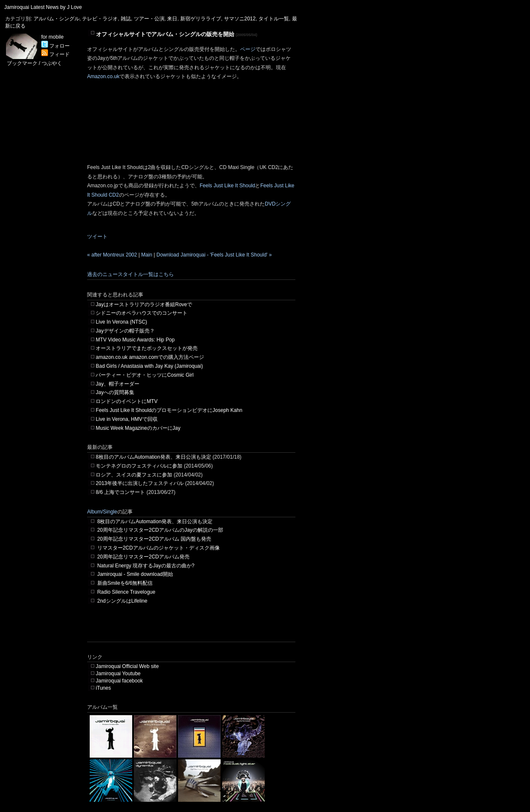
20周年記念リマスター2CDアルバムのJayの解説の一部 (160, 530)
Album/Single (102, 512)
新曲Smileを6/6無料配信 (125, 583)
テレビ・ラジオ (100, 19)
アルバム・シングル (57, 19)
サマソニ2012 (240, 19)
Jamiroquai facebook (119, 681)
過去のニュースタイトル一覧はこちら (130, 274)
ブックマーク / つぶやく (34, 63)
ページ (248, 49)
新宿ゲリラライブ (201, 19)
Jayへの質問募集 (115, 392)
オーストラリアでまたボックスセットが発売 (147, 348)
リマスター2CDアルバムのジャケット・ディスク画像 (159, 548)
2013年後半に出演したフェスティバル (140, 483)
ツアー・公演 (149, 19)
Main (147, 255)
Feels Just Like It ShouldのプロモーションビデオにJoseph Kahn (169, 410)
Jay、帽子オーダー (118, 384)
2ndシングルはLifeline (122, 601)
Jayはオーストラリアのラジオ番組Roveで (144, 304)
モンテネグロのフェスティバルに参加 (139, 466)
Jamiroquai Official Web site (127, 666)
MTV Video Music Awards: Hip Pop (135, 340)
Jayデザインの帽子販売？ (125, 331)
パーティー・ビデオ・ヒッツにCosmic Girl (145, 375)
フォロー (55, 46)
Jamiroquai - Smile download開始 (135, 574)
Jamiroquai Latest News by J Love (43, 7)
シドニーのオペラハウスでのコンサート (142, 313)
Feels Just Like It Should (228, 186)
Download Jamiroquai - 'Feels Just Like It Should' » (214, 255)
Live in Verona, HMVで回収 (126, 419)
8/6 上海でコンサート (120, 492)
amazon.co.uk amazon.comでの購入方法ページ (150, 357)
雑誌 (126, 19)
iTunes (103, 688)
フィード (55, 54)
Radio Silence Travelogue (126, 592)
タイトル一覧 (274, 19)
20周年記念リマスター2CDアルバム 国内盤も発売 (154, 539)
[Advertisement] (187, 629)
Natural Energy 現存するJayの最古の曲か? (146, 566)
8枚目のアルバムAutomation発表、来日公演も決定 (153, 457)
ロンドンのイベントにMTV (126, 401)
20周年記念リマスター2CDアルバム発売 (143, 557)
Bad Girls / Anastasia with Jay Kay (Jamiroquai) (149, 366)
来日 (172, 19)
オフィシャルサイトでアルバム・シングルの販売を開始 (165, 34)
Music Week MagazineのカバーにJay (138, 428)
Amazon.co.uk (103, 76)
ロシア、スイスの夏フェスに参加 (134, 475)
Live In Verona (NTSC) (121, 322)
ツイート (97, 237)
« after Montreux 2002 (112, 255)
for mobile (52, 37)
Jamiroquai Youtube (118, 674)
